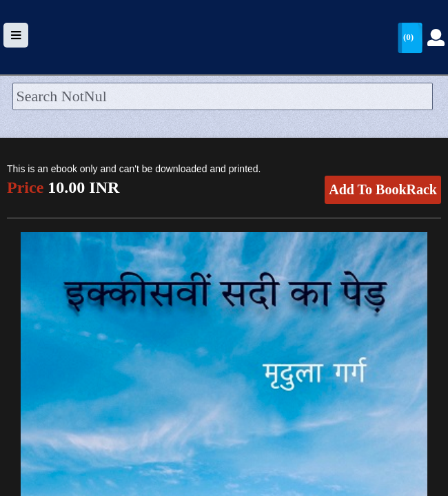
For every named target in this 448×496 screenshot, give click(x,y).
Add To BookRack (383, 189)
